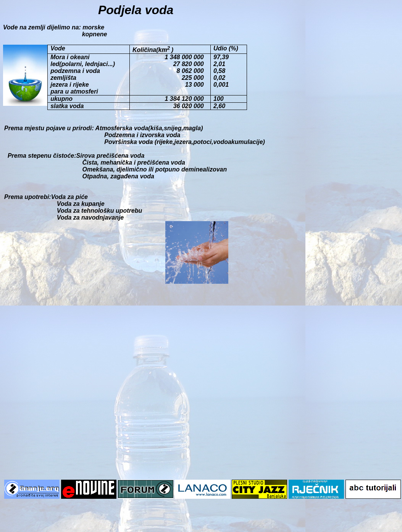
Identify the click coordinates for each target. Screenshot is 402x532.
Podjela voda (137, 10)
